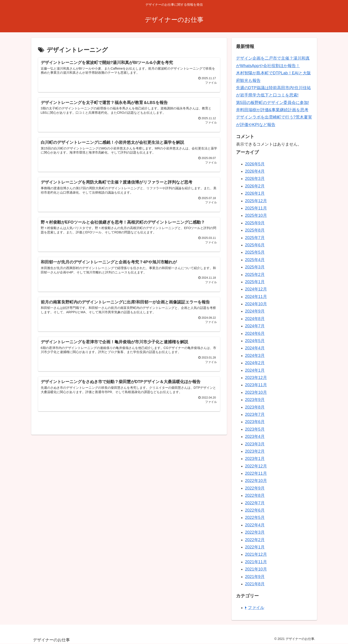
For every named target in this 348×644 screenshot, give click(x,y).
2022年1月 (255, 547)
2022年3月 (255, 532)
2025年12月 (256, 201)
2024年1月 (255, 370)
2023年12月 (256, 378)
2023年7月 (255, 414)
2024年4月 (255, 348)
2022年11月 (256, 473)
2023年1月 (255, 459)
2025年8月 (255, 230)
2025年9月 (255, 223)
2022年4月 (255, 525)
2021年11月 (256, 562)
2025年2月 (255, 275)
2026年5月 (255, 164)
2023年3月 (255, 444)
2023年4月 (255, 437)
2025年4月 (255, 260)
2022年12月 (256, 466)
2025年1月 (255, 282)
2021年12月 (256, 554)
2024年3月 (255, 356)
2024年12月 (256, 289)
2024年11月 (256, 297)
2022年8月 (255, 495)
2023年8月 (255, 407)
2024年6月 (255, 333)
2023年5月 (255, 429)
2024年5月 (255, 341)
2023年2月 (255, 451)
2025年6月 (255, 245)
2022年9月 (255, 488)
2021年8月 (255, 584)
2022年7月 (255, 503)
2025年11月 (256, 208)
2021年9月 (255, 577)
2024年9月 (255, 311)
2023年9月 (255, 400)
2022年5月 (255, 518)
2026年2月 (255, 186)
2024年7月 (255, 326)
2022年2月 (255, 540)
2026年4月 (255, 171)
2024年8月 (255, 319)
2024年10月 (256, 304)
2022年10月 (256, 481)
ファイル (256, 608)
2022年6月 (255, 510)
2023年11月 (256, 385)
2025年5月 (255, 252)
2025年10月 (256, 215)
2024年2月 (255, 363)
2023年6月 (255, 422)
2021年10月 (256, 569)
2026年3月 (255, 179)
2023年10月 (256, 392)
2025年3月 (255, 267)
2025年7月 (255, 238)
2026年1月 (255, 193)
